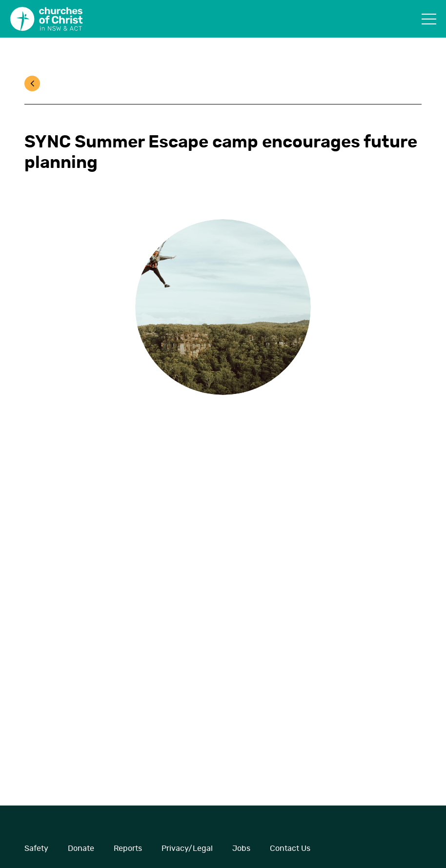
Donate (81, 848)
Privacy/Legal (187, 848)
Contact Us (290, 848)
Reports (128, 848)
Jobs (241, 848)
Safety (36, 848)
